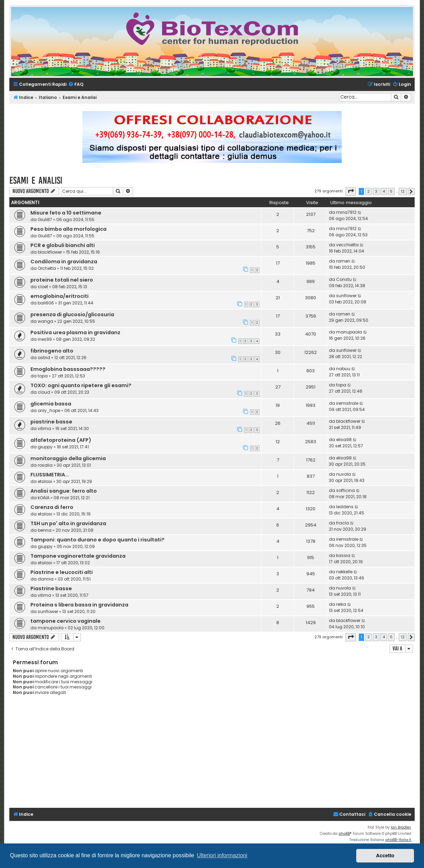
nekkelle (344, 572)
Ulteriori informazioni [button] (222, 855)
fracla (343, 523)
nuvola (344, 474)
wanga (45, 321)
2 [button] (368, 191)
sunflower (346, 296)
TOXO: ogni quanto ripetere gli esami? (81, 385)
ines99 (45, 339)
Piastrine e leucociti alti (62, 572)
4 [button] (384, 191)
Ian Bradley (401, 827)
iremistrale (347, 403)
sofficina (345, 490)
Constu (344, 279)
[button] (351, 191)
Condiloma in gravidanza (64, 262)
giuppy (45, 447)
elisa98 (344, 440)
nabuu (343, 369)
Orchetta (47, 268)
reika (341, 604)
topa (43, 376)
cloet (43, 287)
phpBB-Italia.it (398, 840)
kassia (343, 555)
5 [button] (391, 191)
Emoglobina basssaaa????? (68, 369)
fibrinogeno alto (52, 351)
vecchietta (347, 245)
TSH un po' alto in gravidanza (68, 523)
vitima (44, 428)
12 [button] (403, 191)
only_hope (49, 410)
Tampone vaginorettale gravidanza (78, 556)
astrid (44, 358)
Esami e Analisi (36, 180)
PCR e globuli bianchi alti (63, 245)
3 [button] (376, 191)
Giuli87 (45, 220)
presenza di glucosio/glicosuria (72, 314)
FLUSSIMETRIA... (50, 475)
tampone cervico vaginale (66, 621)
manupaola (349, 332)
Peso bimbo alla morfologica (68, 229)
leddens (345, 507)
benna (45, 530)
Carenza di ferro (52, 507)
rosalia (45, 465)
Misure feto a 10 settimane (66, 213)
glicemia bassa (51, 404)
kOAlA (44, 498)
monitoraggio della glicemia (68, 458)
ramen (343, 261)
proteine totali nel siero (62, 280)
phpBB (344, 834)
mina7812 (346, 212)
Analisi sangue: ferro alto (64, 491)
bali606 (46, 303)
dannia (46, 579)
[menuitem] (76, 85)
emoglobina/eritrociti (59, 296)
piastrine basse (51, 422)
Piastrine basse (51, 588)
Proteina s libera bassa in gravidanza (79, 605)
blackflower (50, 252)
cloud (44, 392)
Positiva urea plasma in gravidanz (75, 332)
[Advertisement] (217, 756)
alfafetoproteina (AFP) (61, 440)
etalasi (45, 481)
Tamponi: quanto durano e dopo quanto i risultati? (98, 540)
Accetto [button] (385, 856)
